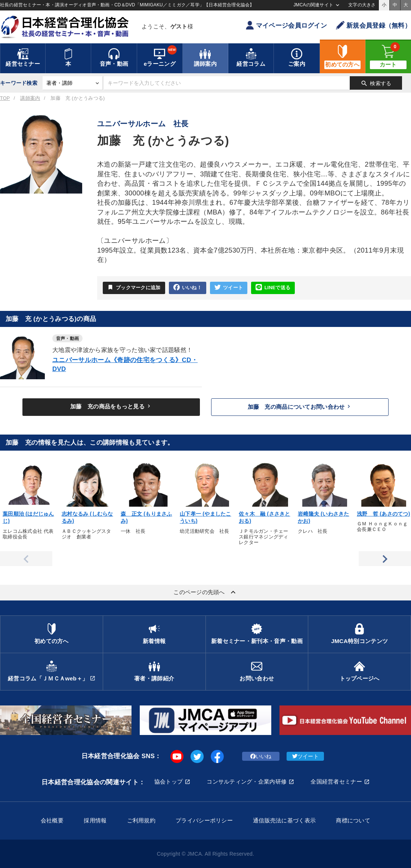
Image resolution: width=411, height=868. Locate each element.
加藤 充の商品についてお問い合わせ (300, 407)
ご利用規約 (141, 820)
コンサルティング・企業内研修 (247, 781)
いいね (261, 756)
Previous (26, 559)
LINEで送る (273, 288)
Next (385, 559)
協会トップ (169, 781)
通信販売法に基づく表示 (284, 820)
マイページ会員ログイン (286, 25)
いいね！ (188, 288)
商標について (353, 820)
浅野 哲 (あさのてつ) (384, 514)
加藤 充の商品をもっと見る (111, 406)
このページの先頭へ (205, 592)
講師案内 (30, 98)
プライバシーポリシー (204, 820)
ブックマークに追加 (134, 287)
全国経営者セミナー (336, 781)
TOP (5, 98)
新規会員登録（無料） (373, 25)
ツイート (229, 288)
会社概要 (52, 820)
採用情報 (95, 820)
